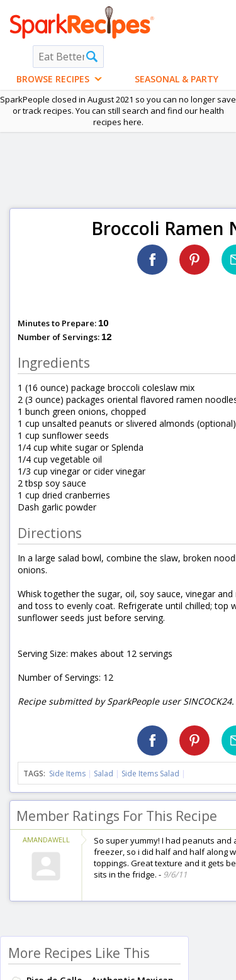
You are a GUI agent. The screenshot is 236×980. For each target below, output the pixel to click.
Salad (104, 774)
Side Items (67, 774)
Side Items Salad (150, 774)
